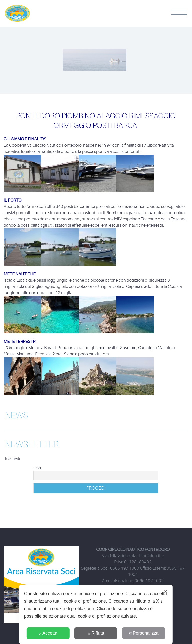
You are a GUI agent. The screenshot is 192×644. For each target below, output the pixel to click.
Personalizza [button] (144, 633)
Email (38, 468)
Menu (179, 13)
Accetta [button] (48, 633)
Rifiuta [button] (96, 633)
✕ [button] (166, 592)
